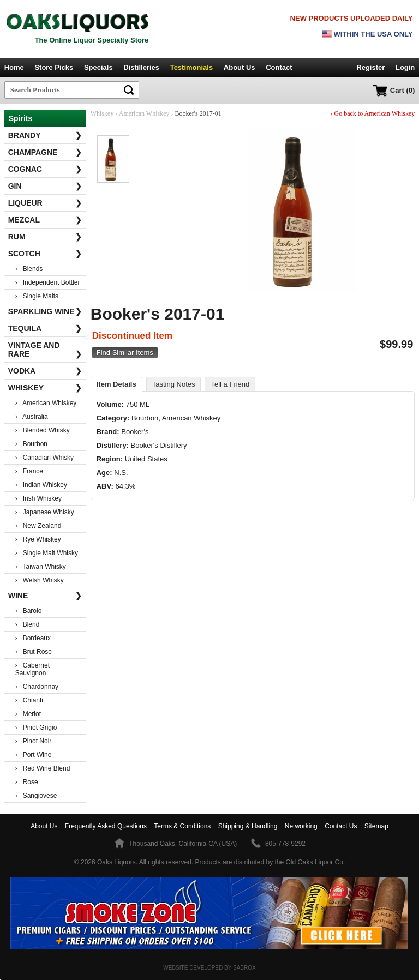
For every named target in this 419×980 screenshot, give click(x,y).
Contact (279, 67)
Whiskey (45, 388)
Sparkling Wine (45, 311)
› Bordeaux (33, 638)
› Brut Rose (34, 652)
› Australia (32, 417)
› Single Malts (37, 296)
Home (14, 67)
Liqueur (45, 203)
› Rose (27, 782)
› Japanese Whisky (45, 512)
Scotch (45, 254)
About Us (240, 67)
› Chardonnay (37, 687)
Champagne (45, 152)
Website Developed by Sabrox (209, 968)
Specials (98, 67)
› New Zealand (38, 526)
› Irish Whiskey (38, 498)
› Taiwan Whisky (41, 567)
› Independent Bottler (48, 282)
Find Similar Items (125, 353)
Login (405, 67)
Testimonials (192, 67)
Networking (301, 826)
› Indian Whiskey (41, 485)
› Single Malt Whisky (47, 553)
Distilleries (141, 67)
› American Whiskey (46, 403)
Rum (45, 237)
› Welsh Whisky (40, 580)
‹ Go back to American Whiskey (373, 113)
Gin (45, 186)
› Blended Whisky (43, 430)
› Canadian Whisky (44, 458)
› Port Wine (34, 755)
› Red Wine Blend (43, 768)
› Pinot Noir (34, 741)
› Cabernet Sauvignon (32, 669)
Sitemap (376, 826)
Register (370, 67)
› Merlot (28, 714)
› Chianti (29, 700)
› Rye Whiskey (38, 539)
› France (29, 471)
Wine (45, 596)
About (44, 826)
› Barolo (29, 611)
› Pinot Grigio (36, 728)
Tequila (45, 328)
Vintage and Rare (45, 350)
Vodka (45, 371)
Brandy (45, 135)
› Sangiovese (36, 796)
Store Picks (54, 67)
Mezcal (45, 220)
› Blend (28, 624)
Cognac (45, 169)
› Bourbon (31, 444)
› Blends (29, 269)
